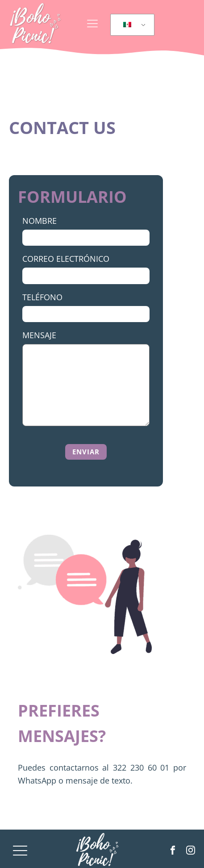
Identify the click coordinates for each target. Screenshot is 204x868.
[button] (90, 452)
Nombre (40, 221)
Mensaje (39, 335)
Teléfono (42, 297)
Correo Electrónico (66, 259)
